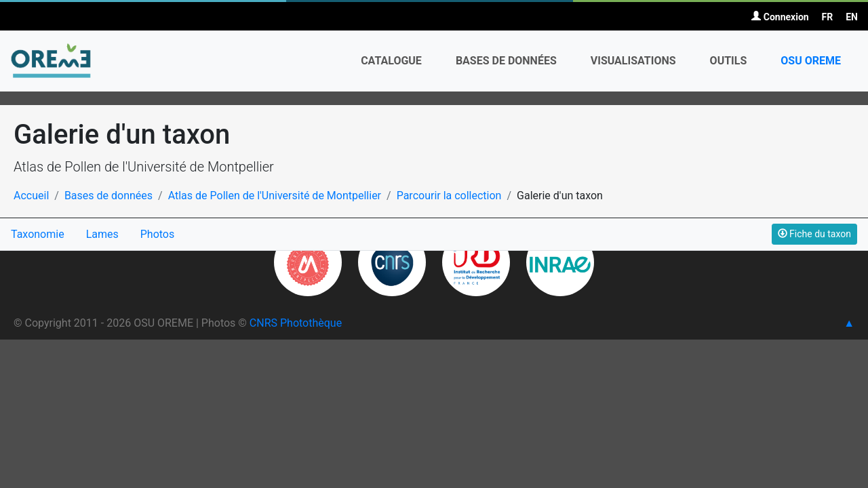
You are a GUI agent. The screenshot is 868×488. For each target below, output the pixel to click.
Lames (102, 234)
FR (828, 17)
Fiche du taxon (814, 234)
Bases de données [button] (506, 61)
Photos (158, 234)
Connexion (780, 17)
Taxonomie (38, 234)
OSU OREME (811, 61)
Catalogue (391, 61)
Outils (729, 61)
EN (852, 17)
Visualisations (633, 61)
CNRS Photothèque (296, 323)
